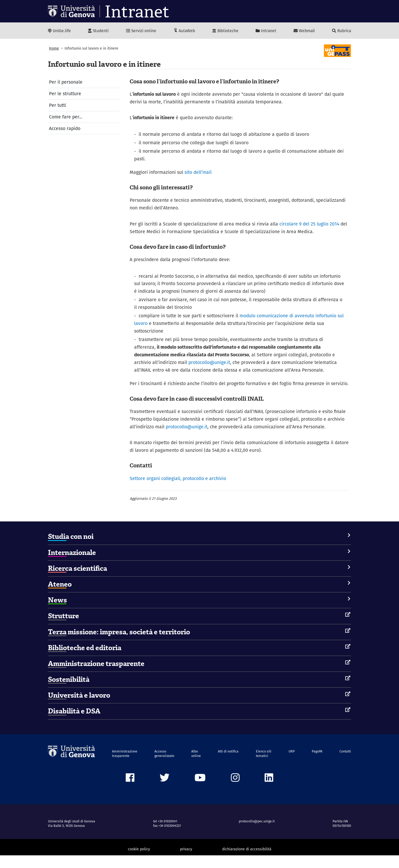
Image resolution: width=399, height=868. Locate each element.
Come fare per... (66, 118)
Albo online (196, 766)
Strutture (64, 629)
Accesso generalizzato (165, 766)
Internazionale (72, 565)
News (57, 613)
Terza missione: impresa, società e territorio (119, 644)
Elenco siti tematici (264, 766)
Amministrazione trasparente (96, 676)
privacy (186, 862)
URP (291, 764)
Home (54, 49)
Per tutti (58, 106)
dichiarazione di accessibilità (247, 862)
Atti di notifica (228, 764)
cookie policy (139, 862)
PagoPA (317, 764)
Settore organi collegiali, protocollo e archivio (178, 490)
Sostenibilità (69, 692)
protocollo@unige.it (210, 366)
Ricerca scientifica (77, 581)
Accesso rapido (65, 129)
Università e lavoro (79, 708)
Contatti (345, 764)
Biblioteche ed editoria (85, 660)
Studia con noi (71, 549)
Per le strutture (65, 94)
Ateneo (60, 597)
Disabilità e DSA (74, 724)
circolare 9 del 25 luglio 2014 (310, 226)
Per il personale (66, 82)
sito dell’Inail (198, 174)
